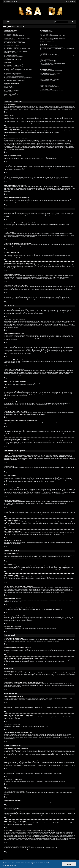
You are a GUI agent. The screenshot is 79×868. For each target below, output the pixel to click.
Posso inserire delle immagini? (10, 89)
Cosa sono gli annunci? (9, 92)
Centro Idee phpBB (67, 823)
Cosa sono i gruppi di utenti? (46, 34)
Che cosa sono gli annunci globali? (11, 90)
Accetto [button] (69, 864)
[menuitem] (16, 2)
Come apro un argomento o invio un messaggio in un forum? (17, 64)
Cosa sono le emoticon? (9, 88)
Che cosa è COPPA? (8, 33)
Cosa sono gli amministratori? (47, 32)
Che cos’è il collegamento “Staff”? (47, 41)
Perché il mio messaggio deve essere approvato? (14, 79)
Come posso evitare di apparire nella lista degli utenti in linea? (17, 48)
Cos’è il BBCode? (7, 85)
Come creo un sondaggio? (9, 68)
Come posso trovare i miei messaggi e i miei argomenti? (52, 66)
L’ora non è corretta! (8, 50)
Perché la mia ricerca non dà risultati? (48, 62)
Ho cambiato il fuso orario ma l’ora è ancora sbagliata (15, 51)
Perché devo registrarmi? (9, 32)
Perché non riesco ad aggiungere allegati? (13, 74)
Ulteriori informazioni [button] (9, 865)
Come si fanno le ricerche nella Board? (49, 60)
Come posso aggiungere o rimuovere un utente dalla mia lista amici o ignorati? (57, 56)
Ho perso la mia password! (9, 40)
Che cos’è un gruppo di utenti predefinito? (49, 40)
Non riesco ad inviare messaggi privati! (49, 46)
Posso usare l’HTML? (8, 86)
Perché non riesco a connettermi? (11, 37)
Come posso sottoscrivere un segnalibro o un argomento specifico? (55, 72)
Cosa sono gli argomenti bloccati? (11, 94)
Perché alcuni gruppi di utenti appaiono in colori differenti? (53, 38)
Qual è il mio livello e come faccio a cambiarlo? (14, 57)
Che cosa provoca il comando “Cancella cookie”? (14, 42)
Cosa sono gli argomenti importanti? (11, 93)
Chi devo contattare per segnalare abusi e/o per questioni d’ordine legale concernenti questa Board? (56, 89)
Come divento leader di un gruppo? (48, 37)
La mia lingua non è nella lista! (10, 53)
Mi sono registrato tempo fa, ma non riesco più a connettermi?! (17, 38)
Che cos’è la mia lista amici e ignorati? (48, 54)
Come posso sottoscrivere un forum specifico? (50, 73)
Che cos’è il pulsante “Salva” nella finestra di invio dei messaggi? (18, 78)
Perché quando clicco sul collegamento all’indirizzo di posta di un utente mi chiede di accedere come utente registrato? (20, 59)
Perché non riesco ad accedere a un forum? (13, 72)
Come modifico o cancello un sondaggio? (13, 71)
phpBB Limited (41, 813)
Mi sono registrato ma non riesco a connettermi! (14, 36)
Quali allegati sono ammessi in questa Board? (50, 79)
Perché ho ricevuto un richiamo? (11, 75)
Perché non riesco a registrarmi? (11, 34)
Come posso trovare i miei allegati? (48, 81)
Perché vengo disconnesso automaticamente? (14, 41)
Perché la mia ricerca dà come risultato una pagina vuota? (53, 63)
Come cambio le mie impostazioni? (11, 47)
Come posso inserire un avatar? (11, 55)
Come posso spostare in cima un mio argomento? (14, 80)
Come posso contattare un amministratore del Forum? (52, 91)
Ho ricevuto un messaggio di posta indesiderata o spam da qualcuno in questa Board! (57, 49)
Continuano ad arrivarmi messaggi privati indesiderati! (52, 47)
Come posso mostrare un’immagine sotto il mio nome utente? (17, 54)
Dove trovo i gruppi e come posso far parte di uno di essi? (53, 36)
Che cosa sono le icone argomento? (11, 96)
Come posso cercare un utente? (47, 65)
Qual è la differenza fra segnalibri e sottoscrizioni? (51, 71)
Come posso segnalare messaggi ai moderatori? (14, 76)
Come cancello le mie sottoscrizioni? (48, 75)
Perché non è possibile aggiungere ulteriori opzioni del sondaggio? (18, 69)
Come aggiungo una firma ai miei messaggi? (13, 67)
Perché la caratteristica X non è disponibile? (50, 87)
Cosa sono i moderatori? (45, 33)
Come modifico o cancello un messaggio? (13, 65)
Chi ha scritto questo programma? (48, 85)
